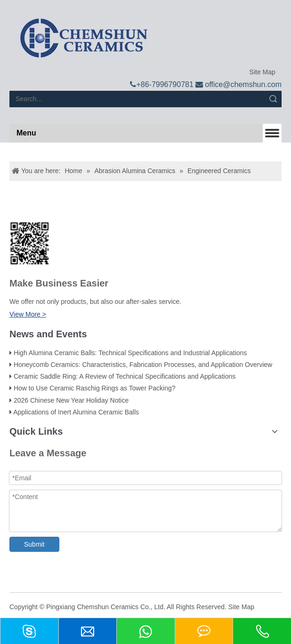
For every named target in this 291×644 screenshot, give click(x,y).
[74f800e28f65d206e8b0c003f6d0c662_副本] (29, 243)
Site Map (262, 72)
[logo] (83, 39)
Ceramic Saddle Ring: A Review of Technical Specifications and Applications (125, 376)
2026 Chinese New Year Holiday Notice (71, 400)
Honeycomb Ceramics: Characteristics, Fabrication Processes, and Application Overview (143, 365)
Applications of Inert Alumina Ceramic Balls (76, 412)
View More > (28, 314)
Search (273, 99)
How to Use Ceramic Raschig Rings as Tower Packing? (95, 388)
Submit (34, 544)
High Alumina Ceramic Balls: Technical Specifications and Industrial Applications (130, 353)
